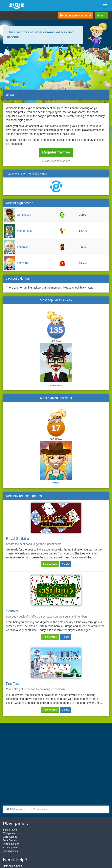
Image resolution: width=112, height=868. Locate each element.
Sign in (102, 15)
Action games (11, 848)
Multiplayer (9, 833)
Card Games (10, 837)
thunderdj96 (24, 231)
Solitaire (12, 611)
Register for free (56, 152)
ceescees (56, 385)
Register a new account (76, 15)
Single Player (10, 830)
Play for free (50, 564)
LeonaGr (22, 247)
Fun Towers (15, 684)
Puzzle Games (11, 844)
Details (66, 564)
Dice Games (10, 840)
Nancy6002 (24, 215)
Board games (10, 851)
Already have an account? (56, 161)
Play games (15, 823)
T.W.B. (56, 483)
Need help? (15, 860)
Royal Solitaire (17, 539)
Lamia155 (23, 263)
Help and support (12, 866)
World (10, 95)
